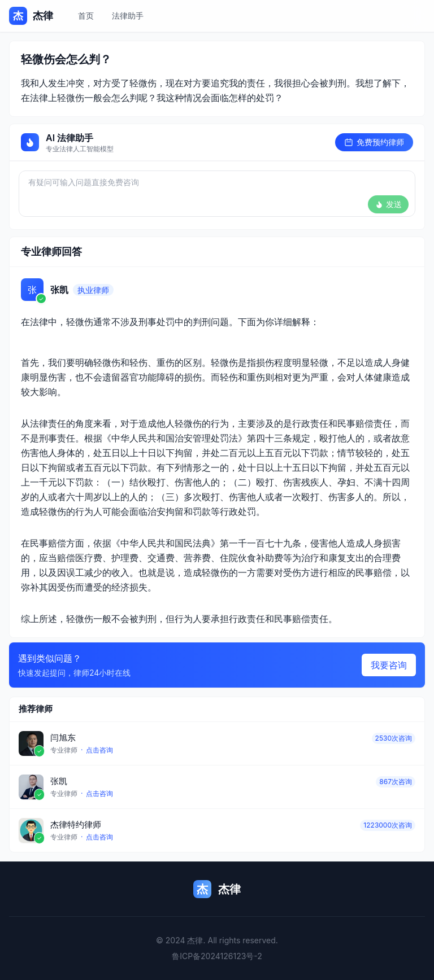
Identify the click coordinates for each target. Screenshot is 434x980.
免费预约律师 (374, 142)
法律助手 (128, 16)
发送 (388, 204)
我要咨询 (389, 665)
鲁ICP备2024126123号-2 (217, 956)
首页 (86, 16)
